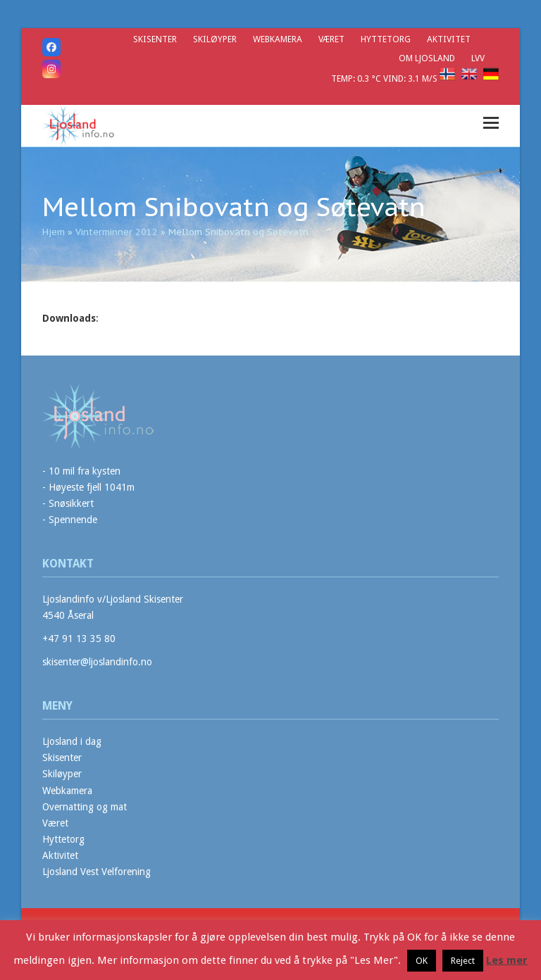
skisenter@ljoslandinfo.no (97, 662)
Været (55, 823)
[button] (491, 123)
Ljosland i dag (72, 741)
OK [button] (422, 961)
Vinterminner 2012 (117, 232)
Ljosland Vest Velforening (97, 872)
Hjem (54, 232)
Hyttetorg (63, 839)
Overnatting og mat (85, 807)
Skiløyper (62, 774)
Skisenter (62, 758)
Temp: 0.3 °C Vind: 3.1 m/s (385, 78)
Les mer (507, 960)
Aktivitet (60, 855)
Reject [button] (463, 961)
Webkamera (67, 791)
